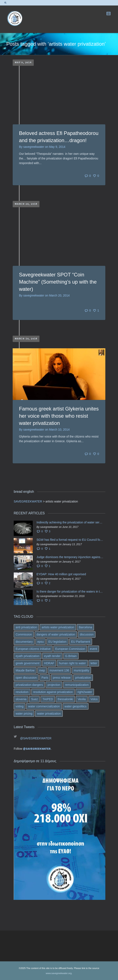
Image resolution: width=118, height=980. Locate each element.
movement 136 (59, 670)
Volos (94, 699)
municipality (81, 670)
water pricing (24, 714)
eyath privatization (28, 656)
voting (20, 706)
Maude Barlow (25, 670)
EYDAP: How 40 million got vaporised (61, 574)
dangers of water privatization (56, 634)
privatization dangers (29, 685)
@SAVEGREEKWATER (36, 738)
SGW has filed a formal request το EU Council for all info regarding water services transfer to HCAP (70, 540)
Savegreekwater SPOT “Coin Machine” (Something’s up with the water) (58, 282)
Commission (24, 634)
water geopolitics (76, 706)
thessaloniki (65, 699)
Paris (45, 678)
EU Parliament (81, 642)
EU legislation (57, 642)
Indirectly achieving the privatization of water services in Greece (70, 522)
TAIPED (48, 699)
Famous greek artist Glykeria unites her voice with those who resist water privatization (59, 416)
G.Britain (71, 656)
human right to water (72, 663)
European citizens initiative (33, 649)
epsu (41, 642)
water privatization (49, 714)
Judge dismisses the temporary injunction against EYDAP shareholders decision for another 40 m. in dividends (70, 557)
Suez (34, 699)
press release (62, 678)
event (93, 649)
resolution (22, 692)
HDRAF (49, 663)
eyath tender (52, 656)
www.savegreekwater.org (59, 973)
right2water (85, 692)
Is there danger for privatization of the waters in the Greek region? (70, 592)
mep (42, 670)
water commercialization (44, 706)
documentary (24, 642)
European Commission (70, 649)
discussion (87, 634)
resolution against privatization (53, 692)
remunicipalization (77, 685)
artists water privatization (58, 627)
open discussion (26, 678)
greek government (28, 663)
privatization (83, 678)
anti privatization (26, 627)
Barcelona (85, 627)
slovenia (21, 699)
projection (54, 685)
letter (94, 663)
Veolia (82, 699)
